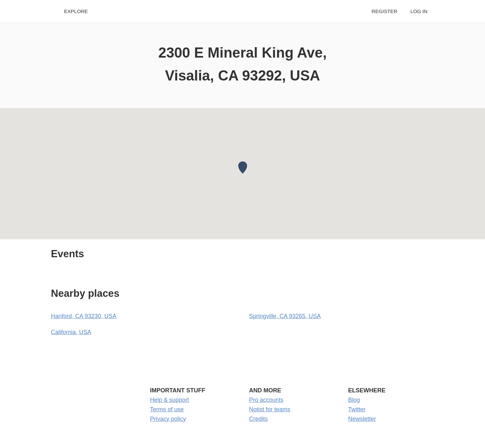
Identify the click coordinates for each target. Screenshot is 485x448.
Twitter (357, 409)
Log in (419, 11)
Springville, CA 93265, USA (285, 316)
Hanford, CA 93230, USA (84, 316)
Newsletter (362, 419)
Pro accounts (266, 400)
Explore (76, 11)
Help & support (169, 400)
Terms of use (167, 409)
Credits (259, 419)
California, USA (71, 332)
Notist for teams (270, 409)
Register (385, 11)
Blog (354, 400)
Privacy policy (168, 419)
